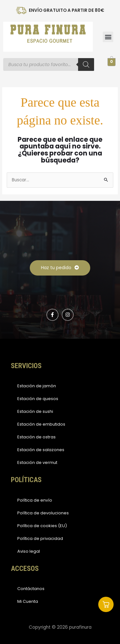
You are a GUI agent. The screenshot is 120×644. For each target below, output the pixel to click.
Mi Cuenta (28, 601)
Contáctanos (31, 589)
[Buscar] (86, 64)
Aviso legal (29, 551)
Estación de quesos (38, 399)
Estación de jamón (37, 386)
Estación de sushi (35, 411)
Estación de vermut (37, 462)
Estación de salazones (41, 450)
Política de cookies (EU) (42, 526)
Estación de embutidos (41, 424)
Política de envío (35, 500)
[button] (108, 37)
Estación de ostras (36, 437)
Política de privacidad (40, 538)
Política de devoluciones (43, 513)
